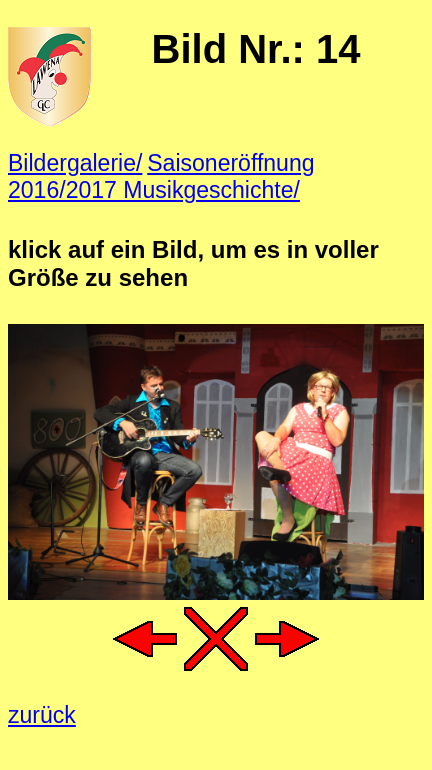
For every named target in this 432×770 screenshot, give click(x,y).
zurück (42, 715)
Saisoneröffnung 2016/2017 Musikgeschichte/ (161, 176)
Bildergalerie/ (75, 163)
